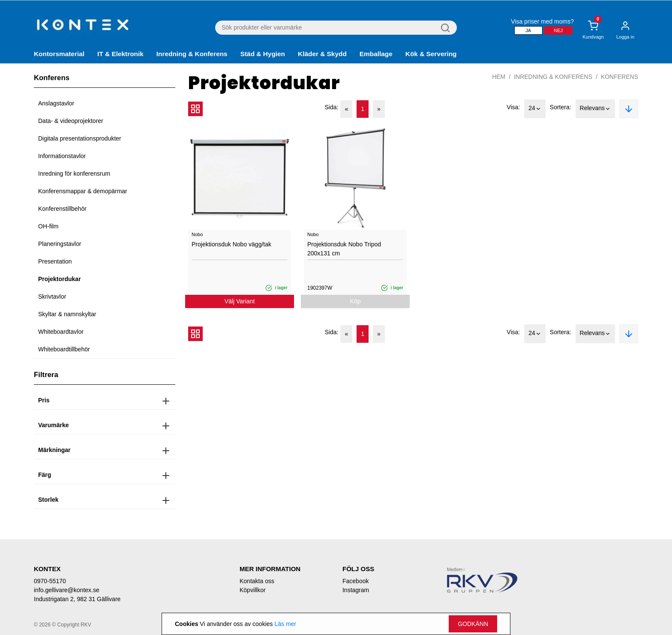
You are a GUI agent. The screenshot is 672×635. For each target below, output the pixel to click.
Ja (528, 30)
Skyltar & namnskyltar (67, 314)
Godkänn (473, 624)
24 (535, 109)
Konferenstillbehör (62, 209)
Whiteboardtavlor (61, 332)
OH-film (48, 226)
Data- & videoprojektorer (71, 121)
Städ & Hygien (263, 54)
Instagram (356, 590)
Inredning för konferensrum (74, 174)
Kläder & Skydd (322, 54)
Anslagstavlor (56, 103)
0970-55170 (50, 581)
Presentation (55, 261)
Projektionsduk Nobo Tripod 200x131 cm (344, 249)
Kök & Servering (431, 54)
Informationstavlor (62, 156)
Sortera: (561, 107)
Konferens (619, 77)
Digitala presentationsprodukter (80, 138)
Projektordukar (60, 279)
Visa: (513, 107)
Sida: (332, 107)
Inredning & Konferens (192, 54)
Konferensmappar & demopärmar (83, 191)
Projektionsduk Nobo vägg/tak (231, 244)
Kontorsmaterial (59, 54)
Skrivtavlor (52, 297)
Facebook (355, 581)
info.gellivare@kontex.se (67, 590)
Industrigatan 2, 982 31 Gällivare (77, 599)
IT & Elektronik (120, 54)
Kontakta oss (257, 581)
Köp (355, 301)
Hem (499, 77)
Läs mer (285, 624)
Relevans (595, 109)
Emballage (376, 54)
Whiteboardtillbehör (64, 349)
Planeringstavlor (60, 244)
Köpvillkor (253, 590)
